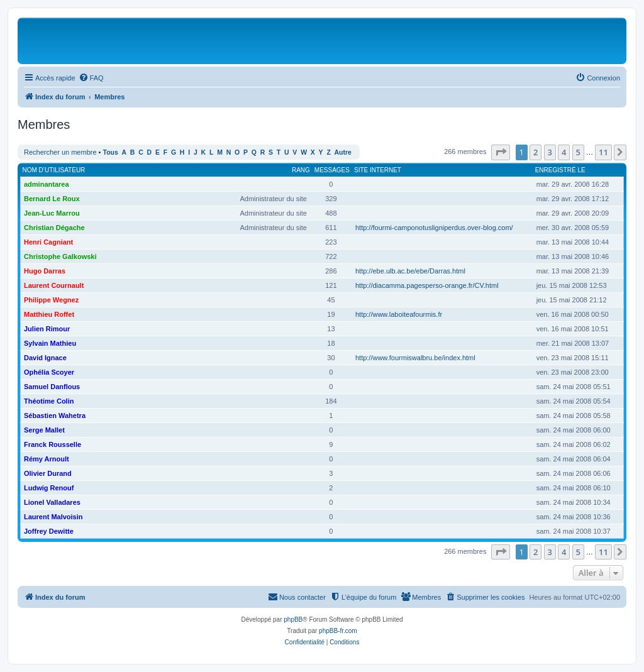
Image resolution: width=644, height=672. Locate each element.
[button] (501, 152)
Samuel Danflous (52, 387)
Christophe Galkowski (60, 256)
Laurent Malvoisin (53, 517)
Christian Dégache (54, 228)
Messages (332, 170)
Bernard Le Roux (52, 199)
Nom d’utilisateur (54, 170)
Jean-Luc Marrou (52, 213)
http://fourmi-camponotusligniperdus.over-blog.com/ (434, 228)
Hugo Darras (45, 271)
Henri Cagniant (48, 242)
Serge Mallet (44, 430)
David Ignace (45, 358)
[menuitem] (91, 78)
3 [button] (550, 152)
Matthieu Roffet (49, 314)
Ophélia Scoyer (49, 372)
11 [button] (603, 152)
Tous (111, 152)
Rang (301, 170)
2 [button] (536, 152)
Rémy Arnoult (47, 459)
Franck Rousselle (53, 444)
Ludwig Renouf (49, 488)
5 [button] (578, 152)
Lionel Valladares (52, 502)
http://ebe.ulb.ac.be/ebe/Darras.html (410, 271)
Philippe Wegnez (51, 300)
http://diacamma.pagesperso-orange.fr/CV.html (427, 285)
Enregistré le (560, 170)
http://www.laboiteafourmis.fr (399, 314)
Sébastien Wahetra (55, 416)
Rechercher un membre (60, 152)
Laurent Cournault (54, 285)
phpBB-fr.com (338, 631)
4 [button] (564, 152)
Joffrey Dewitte (49, 531)
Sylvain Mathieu (50, 343)
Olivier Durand (48, 473)
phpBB (293, 620)
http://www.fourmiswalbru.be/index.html (415, 358)
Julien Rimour (47, 329)
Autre (343, 152)
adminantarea (47, 184)
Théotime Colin (49, 401)
